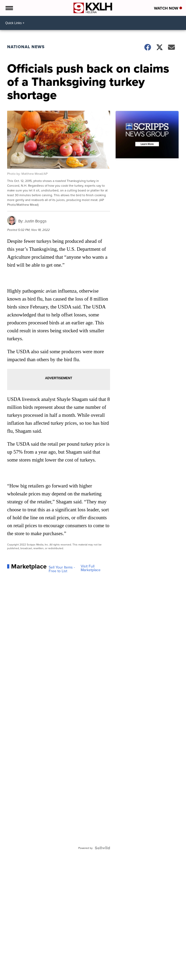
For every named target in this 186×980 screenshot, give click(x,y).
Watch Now (168, 8)
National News (26, 47)
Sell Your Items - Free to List (62, 569)
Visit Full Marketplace (91, 568)
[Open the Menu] (9, 8)
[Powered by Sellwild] (102, 848)
